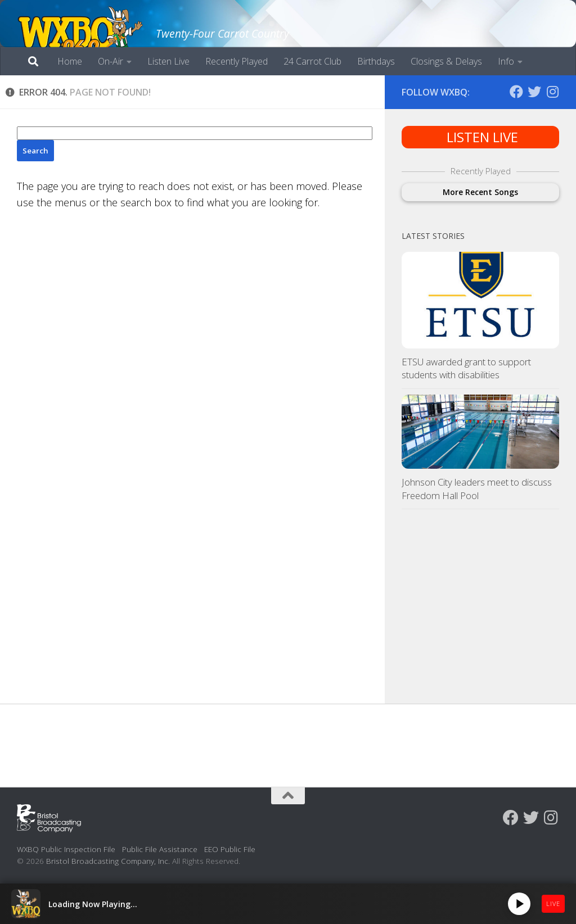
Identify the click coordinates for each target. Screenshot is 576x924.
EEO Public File (230, 849)
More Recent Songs (480, 192)
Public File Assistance (160, 849)
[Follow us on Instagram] (552, 92)
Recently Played (237, 61)
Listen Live (168, 61)
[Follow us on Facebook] (516, 92)
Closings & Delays (446, 61)
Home (70, 61)
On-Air (111, 61)
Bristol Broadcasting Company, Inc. (108, 861)
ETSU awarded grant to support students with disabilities (466, 368)
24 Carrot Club (312, 61)
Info (506, 61)
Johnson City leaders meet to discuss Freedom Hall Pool (477, 489)
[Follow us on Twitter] (534, 92)
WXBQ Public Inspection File (66, 849)
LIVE (553, 903)
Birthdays (376, 61)
